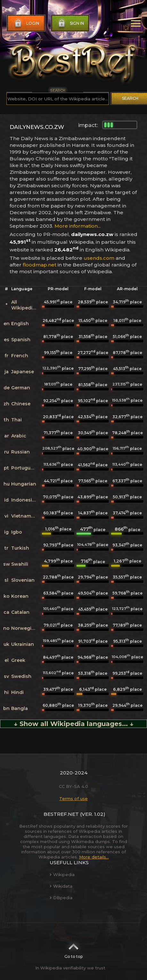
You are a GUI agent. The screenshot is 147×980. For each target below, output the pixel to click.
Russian (20, 452)
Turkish (20, 548)
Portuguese (25, 468)
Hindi (17, 692)
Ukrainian (23, 644)
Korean (20, 596)
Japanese (23, 372)
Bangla (20, 708)
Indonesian (25, 500)
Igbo (17, 532)
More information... (78, 226)
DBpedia (61, 898)
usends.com (99, 258)
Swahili (20, 564)
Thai (16, 420)
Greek (18, 660)
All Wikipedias (24, 305)
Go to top (73, 949)
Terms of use (73, 798)
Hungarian (24, 484)
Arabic (19, 436)
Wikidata (61, 886)
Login (26, 23)
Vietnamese (25, 516)
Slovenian (23, 580)
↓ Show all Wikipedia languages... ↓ (74, 724)
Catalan (20, 612)
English (20, 324)
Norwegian (24, 628)
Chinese (21, 404)
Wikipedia (62, 874)
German (21, 388)
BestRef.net (61, 814)
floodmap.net (40, 265)
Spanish (21, 340)
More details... (94, 857)
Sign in (70, 23)
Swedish (21, 676)
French (20, 356)
